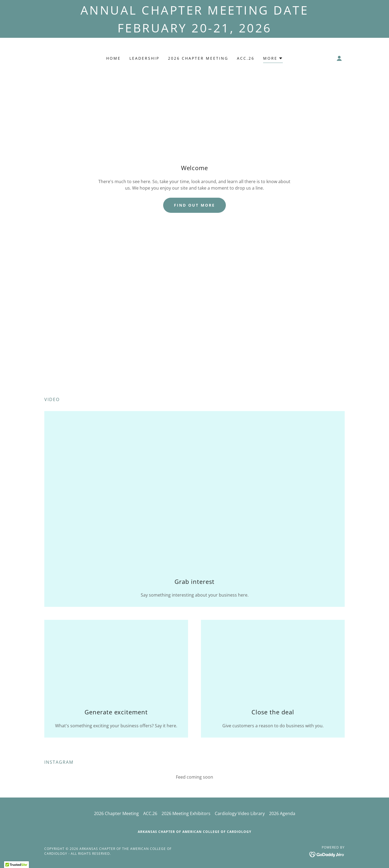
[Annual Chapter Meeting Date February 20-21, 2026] (194, 19)
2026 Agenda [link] (282, 813)
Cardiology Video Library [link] (240, 813)
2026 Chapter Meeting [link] (198, 58)
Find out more (194, 205)
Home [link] (113, 58)
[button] (273, 59)
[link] (327, 854)
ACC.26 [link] (246, 58)
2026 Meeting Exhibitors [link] (186, 813)
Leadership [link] (144, 58)
